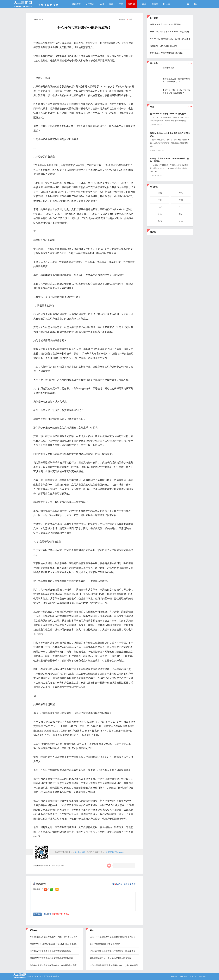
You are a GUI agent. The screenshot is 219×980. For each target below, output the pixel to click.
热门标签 (154, 187)
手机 (181, 207)
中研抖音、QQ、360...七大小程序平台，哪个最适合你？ (176, 91)
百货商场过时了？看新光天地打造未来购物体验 (50, 951)
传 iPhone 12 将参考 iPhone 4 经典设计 (168, 114)
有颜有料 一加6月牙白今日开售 (164, 46)
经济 (58, 866)
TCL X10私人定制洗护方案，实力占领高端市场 (170, 39)
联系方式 (193, 976)
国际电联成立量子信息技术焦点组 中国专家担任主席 (176, 80)
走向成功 (47, 866)
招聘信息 (174, 976)
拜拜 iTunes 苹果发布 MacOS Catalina (167, 53)
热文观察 (154, 18)
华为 (160, 193)
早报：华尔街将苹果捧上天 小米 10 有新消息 (169, 31)
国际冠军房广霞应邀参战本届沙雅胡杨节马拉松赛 (51, 958)
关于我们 (203, 976)
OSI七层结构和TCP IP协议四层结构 (105, 944)
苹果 (181, 193)
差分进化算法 (168, 68)
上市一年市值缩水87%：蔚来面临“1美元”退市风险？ (113, 937)
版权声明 (184, 976)
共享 (53, 866)
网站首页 (76, 4)
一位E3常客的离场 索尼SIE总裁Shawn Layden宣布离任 (114, 965)
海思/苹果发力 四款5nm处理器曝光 (165, 24)
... (190, 62)
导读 (152, 107)
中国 (181, 200)
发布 (160, 214)
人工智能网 (121, 19)
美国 (160, 221)
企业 (63, 866)
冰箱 (181, 221)
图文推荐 (154, 63)
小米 (160, 207)
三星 (160, 200)
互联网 (36, 19)
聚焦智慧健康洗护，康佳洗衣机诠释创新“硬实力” (111, 958)
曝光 (181, 214)
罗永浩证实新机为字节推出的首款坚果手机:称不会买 (113, 951)
